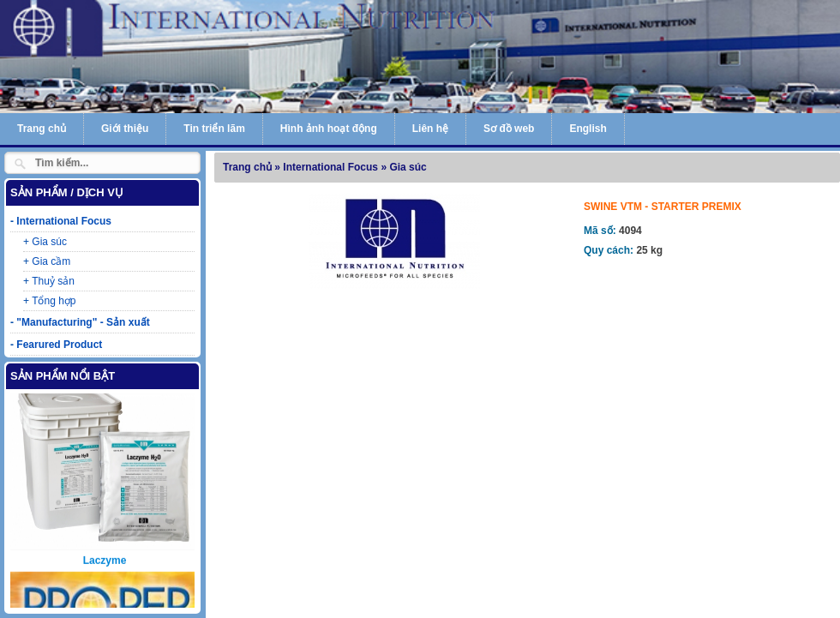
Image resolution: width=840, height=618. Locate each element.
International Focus (64, 221)
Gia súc (49, 242)
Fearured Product (59, 345)
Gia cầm (51, 261)
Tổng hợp (54, 301)
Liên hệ (430, 129)
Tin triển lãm (214, 129)
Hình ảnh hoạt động (329, 129)
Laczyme (105, 547)
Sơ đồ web (509, 129)
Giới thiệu (125, 129)
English (588, 129)
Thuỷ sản (53, 281)
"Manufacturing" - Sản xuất (83, 322)
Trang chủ (42, 129)
